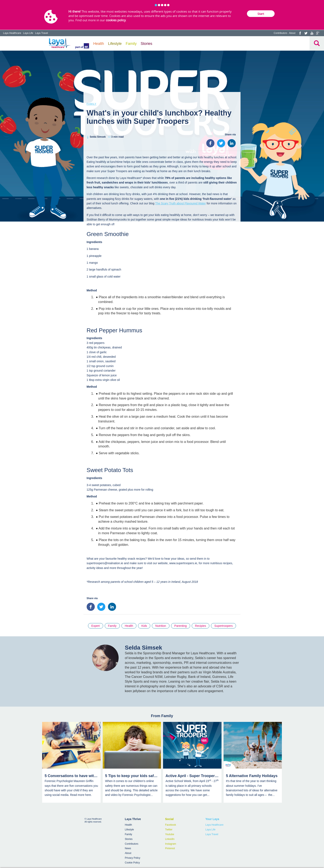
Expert (95, 626)
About (292, 33)
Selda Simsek (98, 137)
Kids (144, 626)
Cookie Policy (132, 863)
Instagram (171, 844)
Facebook (171, 825)
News (128, 848)
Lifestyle (115, 44)
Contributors (281, 33)
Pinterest (170, 848)
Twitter (169, 830)
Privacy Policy (133, 858)
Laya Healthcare (12, 33)
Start (261, 14)
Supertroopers (223, 626)
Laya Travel (42, 33)
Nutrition (161, 626)
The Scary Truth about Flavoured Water (180, 203)
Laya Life (28, 33)
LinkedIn (170, 839)
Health (99, 44)
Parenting (181, 626)
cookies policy (116, 20)
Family (131, 44)
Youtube (170, 834)
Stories (147, 44)
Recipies (201, 626)
